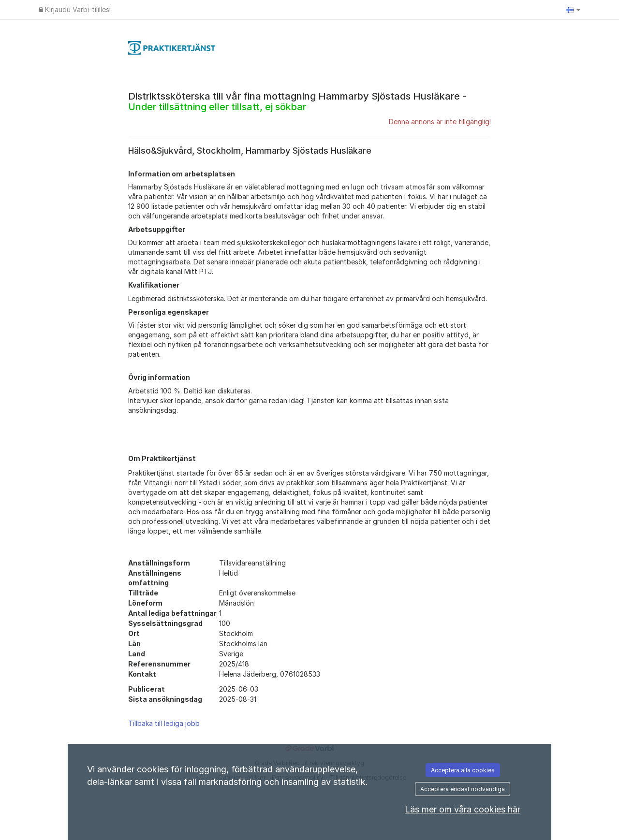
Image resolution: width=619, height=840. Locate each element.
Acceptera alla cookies (463, 770)
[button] (573, 10)
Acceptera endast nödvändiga (463, 789)
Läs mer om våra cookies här (463, 809)
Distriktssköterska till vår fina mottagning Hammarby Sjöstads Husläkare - (297, 101)
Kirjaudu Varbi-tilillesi (75, 9)
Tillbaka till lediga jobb (164, 723)
